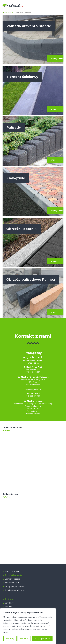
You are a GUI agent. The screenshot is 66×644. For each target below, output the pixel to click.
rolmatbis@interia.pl (33, 390)
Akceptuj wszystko (42, 639)
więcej (54, 59)
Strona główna (8, 12)
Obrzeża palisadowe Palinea (31, 279)
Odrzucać (24, 639)
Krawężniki (16, 178)
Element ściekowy (22, 77)
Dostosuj (10, 639)
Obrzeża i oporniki (22, 229)
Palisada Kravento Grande (29, 26)
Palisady (14, 127)
